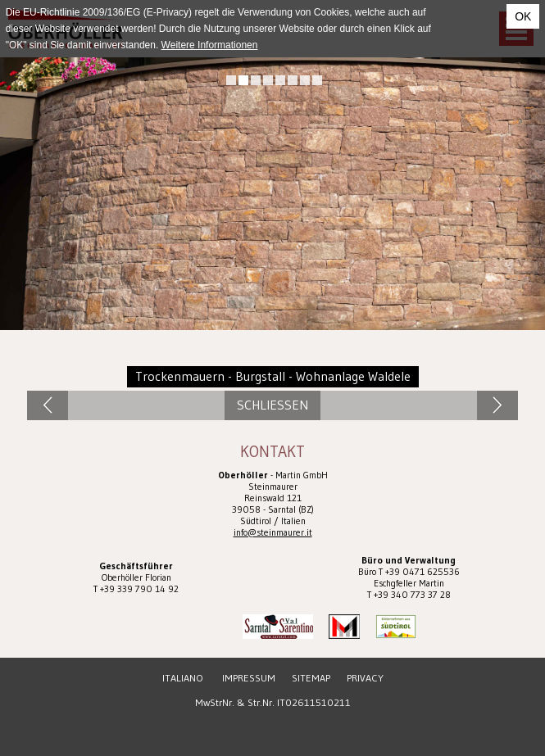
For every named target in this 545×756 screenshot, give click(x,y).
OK (523, 16)
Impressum (249, 678)
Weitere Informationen (210, 45)
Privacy (365, 678)
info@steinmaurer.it (273, 532)
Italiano (183, 678)
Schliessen (272, 405)
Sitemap (311, 678)
